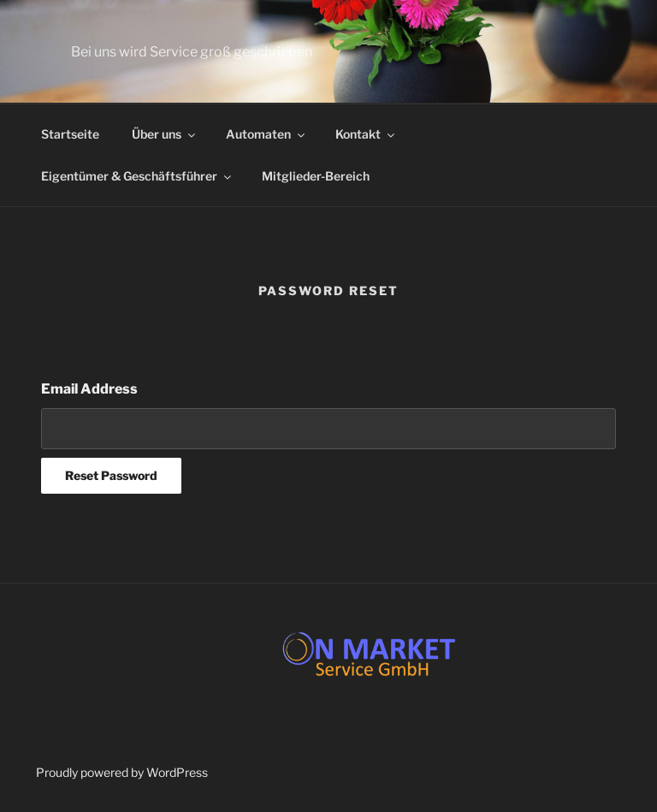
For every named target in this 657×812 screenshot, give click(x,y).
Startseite (70, 134)
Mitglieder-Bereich (316, 176)
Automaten (266, 134)
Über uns (165, 134)
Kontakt (366, 134)
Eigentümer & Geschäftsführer (137, 176)
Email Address (89, 389)
